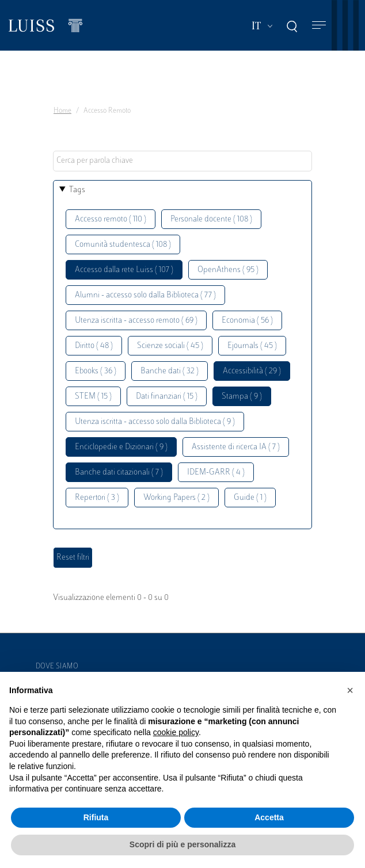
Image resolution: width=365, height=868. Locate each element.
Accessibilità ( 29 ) (252, 371)
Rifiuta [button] (96, 817)
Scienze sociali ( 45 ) (170, 346)
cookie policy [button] (176, 732)
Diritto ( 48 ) (94, 346)
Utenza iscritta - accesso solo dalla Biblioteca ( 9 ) (155, 422)
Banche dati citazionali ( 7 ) (119, 473)
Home (62, 111)
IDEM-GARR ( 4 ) (216, 473)
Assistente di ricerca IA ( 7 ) (236, 447)
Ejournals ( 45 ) (252, 346)
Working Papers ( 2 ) (176, 498)
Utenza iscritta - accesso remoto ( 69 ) (136, 321)
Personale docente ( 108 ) (211, 219)
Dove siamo (57, 667)
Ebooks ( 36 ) (96, 371)
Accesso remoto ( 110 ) (111, 219)
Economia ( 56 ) (247, 321)
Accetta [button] (269, 817)
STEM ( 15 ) (93, 397)
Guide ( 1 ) (250, 498)
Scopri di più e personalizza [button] (182, 844)
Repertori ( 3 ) (97, 498)
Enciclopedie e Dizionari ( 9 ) (121, 447)
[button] (350, 690)
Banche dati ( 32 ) (170, 371)
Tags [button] (77, 190)
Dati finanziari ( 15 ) (167, 397)
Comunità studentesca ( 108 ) (123, 245)
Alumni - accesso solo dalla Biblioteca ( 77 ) (145, 295)
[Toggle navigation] (319, 26)
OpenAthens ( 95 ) (228, 270)
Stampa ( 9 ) (242, 397)
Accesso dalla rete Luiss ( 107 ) (124, 270)
